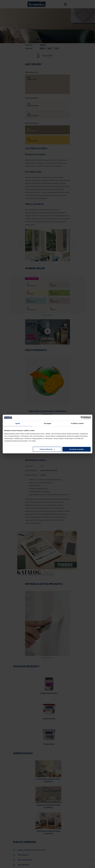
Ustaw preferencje (47, 449)
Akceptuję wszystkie (77, 449)
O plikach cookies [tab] (77, 423)
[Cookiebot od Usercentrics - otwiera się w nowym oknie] (82, 418)
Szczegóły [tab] (47, 423)
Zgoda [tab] (18, 423)
